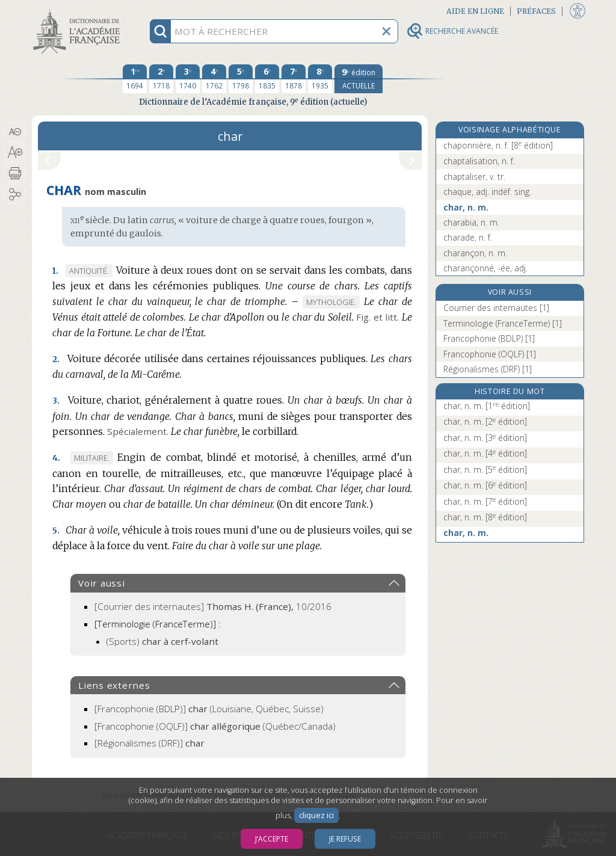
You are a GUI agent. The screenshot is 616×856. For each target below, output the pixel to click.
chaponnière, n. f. (498, 145)
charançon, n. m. (475, 253)
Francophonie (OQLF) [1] (490, 354)
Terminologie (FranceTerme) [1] (503, 323)
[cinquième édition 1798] (241, 79)
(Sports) (162, 641)
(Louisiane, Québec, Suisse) (209, 709)
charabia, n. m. (471, 222)
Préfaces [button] (536, 11)
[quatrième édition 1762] (214, 79)
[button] (15, 132)
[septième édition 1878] (294, 79)
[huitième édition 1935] (320, 79)
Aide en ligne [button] (475, 11)
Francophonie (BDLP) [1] (489, 338)
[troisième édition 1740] (188, 79)
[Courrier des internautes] (213, 606)
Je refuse (345, 839)
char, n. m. (466, 207)
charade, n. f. (468, 237)
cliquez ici (316, 815)
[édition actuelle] (359, 79)
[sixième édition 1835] (267, 79)
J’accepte (272, 839)
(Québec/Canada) (215, 726)
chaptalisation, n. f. (479, 161)
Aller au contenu (79, 11)
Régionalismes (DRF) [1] (488, 369)
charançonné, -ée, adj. (485, 268)
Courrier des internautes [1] (496, 308)
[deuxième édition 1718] (161, 79)
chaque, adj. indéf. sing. (487, 192)
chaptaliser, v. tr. (474, 177)
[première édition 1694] (135, 79)
